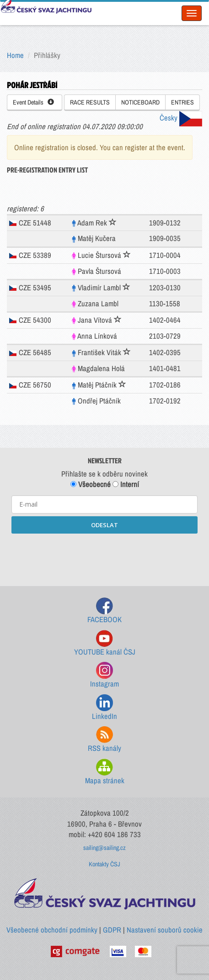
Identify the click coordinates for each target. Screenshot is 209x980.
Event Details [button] (33, 102)
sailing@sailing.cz (104, 848)
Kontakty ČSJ (104, 864)
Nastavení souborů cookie (165, 930)
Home (15, 55)
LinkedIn (104, 708)
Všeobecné (91, 484)
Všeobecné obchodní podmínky (52, 930)
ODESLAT (104, 525)
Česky (181, 118)
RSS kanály (104, 740)
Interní (126, 484)
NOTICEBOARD (140, 102)
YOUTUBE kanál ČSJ (105, 643)
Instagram (104, 675)
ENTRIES (182, 102)
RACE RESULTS (90, 102)
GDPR (112, 930)
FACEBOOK (104, 611)
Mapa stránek (105, 772)
